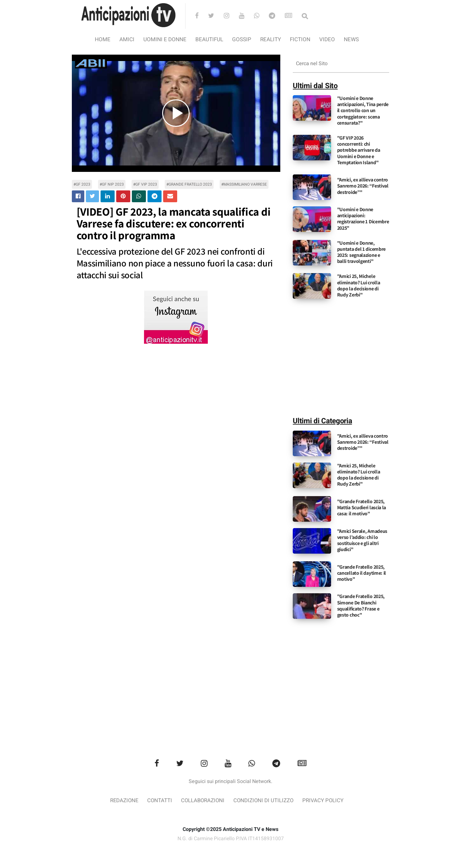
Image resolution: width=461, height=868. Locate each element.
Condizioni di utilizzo (265, 801)
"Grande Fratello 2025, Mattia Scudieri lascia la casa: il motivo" (362, 507)
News (351, 39)
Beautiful (209, 39)
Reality (271, 39)
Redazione (123, 801)
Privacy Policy (325, 801)
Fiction (300, 39)
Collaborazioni (203, 801)
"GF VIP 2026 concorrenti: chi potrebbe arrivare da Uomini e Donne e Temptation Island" (359, 150)
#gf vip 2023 (145, 184)
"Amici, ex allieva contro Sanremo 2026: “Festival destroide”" (363, 186)
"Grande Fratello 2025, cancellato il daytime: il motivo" (362, 573)
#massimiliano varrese (244, 184)
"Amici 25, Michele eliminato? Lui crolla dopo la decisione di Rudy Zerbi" (359, 285)
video (327, 39)
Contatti (159, 801)
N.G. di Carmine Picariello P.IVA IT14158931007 (230, 839)
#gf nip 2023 (112, 184)
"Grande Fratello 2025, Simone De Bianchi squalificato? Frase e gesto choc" (361, 606)
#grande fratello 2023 (189, 184)
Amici (127, 39)
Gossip (242, 39)
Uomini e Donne (165, 39)
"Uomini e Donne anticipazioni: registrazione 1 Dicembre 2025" (363, 219)
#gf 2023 (82, 184)
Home (103, 39)
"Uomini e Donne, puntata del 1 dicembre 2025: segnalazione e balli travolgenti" (361, 252)
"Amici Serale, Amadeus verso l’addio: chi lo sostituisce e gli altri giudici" (362, 540)
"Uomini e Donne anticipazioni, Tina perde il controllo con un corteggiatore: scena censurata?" (363, 111)
